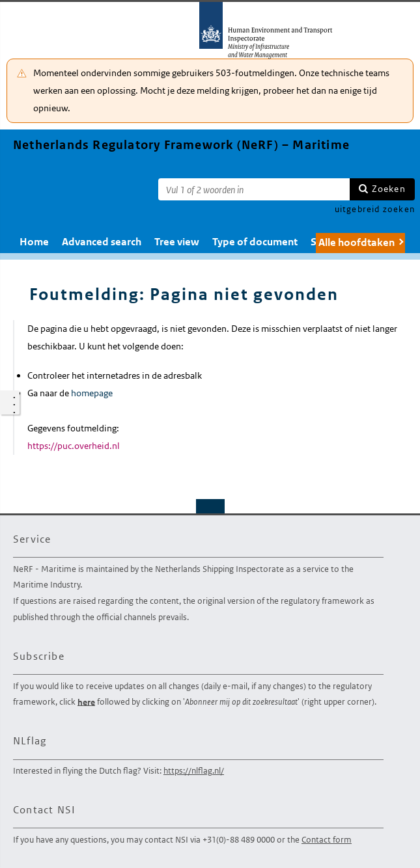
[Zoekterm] (254, 189)
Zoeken (389, 189)
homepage (92, 393)
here (86, 702)
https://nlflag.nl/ (194, 771)
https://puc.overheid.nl (74, 446)
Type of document (255, 242)
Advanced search (102, 242)
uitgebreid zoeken (375, 209)
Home (34, 242)
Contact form (327, 840)
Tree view (177, 242)
